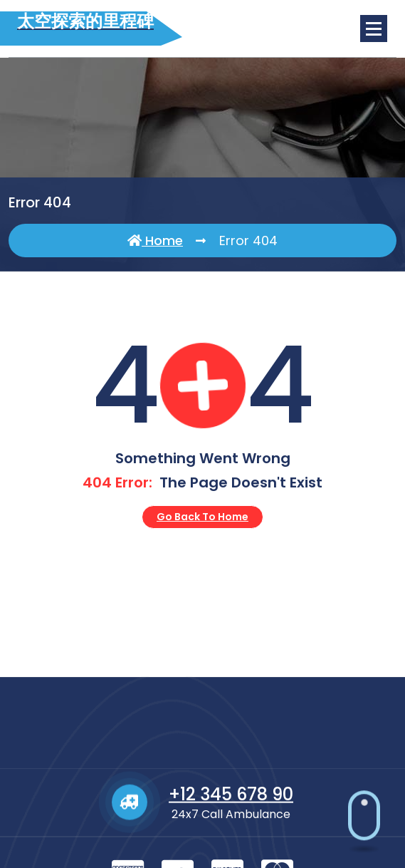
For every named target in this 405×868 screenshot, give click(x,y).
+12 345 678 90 (231, 842)
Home (155, 241)
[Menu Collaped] (374, 29)
